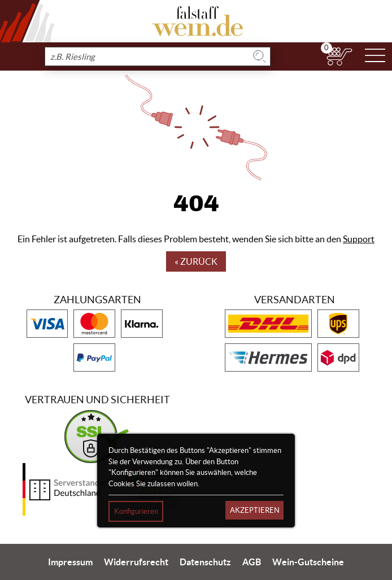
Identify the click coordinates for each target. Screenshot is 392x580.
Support (359, 239)
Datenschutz (205, 562)
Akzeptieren (255, 510)
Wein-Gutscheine (308, 562)
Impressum (70, 562)
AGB (252, 562)
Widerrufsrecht (136, 562)
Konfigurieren (136, 511)
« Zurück (196, 261)
